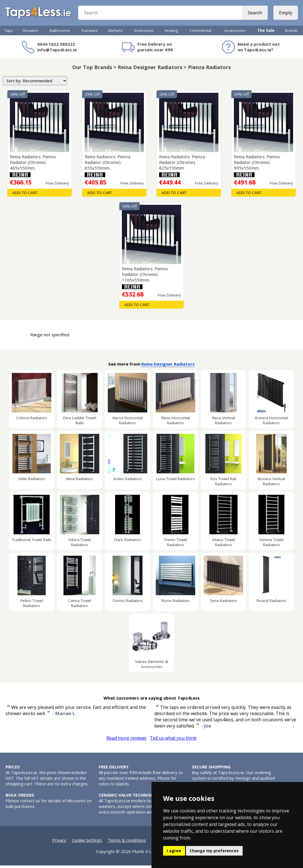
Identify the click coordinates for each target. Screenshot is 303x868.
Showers (30, 33)
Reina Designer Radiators (168, 366)
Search (254, 14)
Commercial (200, 33)
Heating (171, 33)
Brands (292, 33)
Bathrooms (60, 33)
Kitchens (116, 33)
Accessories (235, 33)
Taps (8, 33)
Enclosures (144, 33)
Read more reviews (126, 740)
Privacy (59, 843)
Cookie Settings (87, 843)
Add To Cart (25, 195)
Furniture (90, 33)
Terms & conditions (127, 843)
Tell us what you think (173, 740)
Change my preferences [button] (214, 851)
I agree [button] (174, 851)
